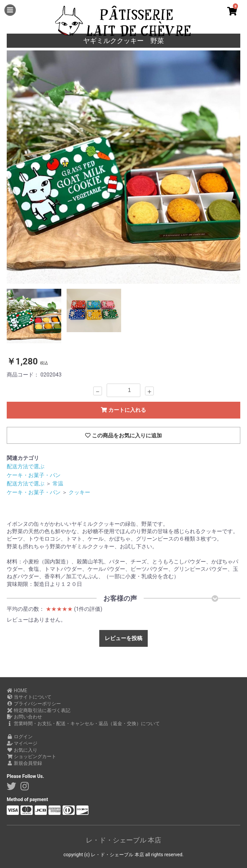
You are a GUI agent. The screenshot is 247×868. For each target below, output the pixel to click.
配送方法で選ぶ (26, 466)
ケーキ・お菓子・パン (34, 475)
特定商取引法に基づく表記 (39, 710)
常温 (58, 484)
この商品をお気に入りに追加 (123, 436)
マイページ (22, 743)
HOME (17, 691)
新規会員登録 (24, 763)
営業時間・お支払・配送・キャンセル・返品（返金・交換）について (83, 723)
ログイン (20, 737)
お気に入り (22, 750)
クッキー (79, 492)
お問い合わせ (24, 717)
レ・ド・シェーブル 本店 (124, 840)
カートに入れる (123, 410)
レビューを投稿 (123, 638)
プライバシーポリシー (34, 704)
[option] (123, 167)
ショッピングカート (31, 756)
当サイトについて (29, 697)
